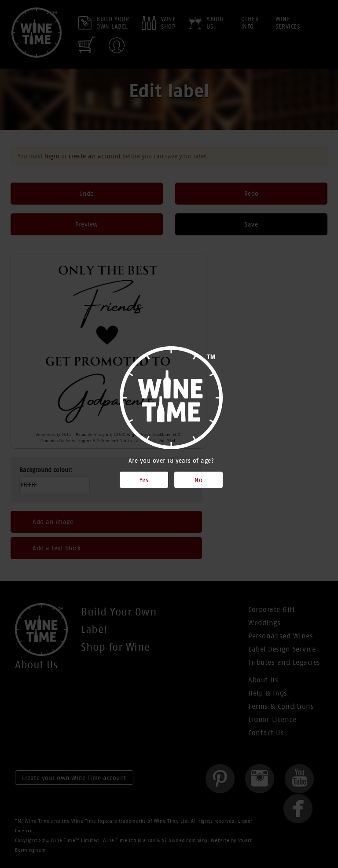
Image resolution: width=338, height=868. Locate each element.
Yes (144, 480)
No (198, 480)
